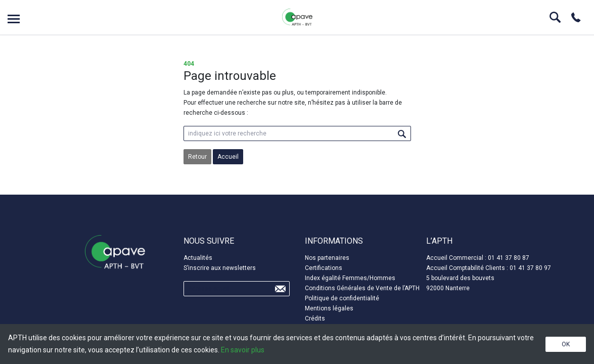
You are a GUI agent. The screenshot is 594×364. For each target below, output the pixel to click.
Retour (197, 157)
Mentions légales (329, 308)
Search (555, 17)
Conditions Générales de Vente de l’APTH (362, 288)
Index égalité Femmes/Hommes (350, 278)
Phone (576, 17)
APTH (297, 17)
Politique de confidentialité (342, 298)
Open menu (14, 19)
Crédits (315, 318)
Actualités (198, 258)
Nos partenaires (327, 258)
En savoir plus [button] (243, 350)
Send (280, 289)
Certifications (324, 268)
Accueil (228, 157)
